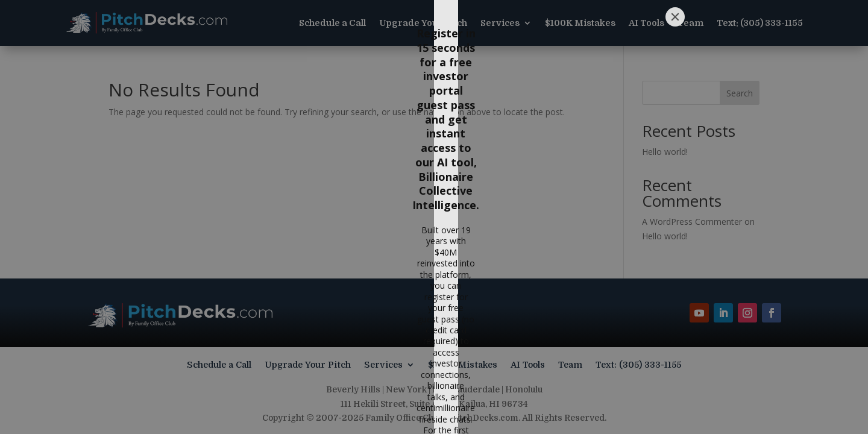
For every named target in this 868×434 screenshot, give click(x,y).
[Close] (675, 59)
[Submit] (563, 362)
